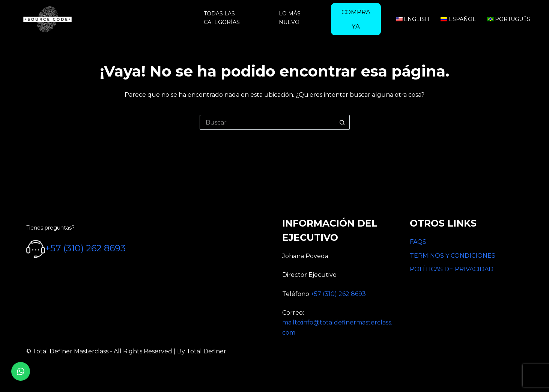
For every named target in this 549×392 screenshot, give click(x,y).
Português (509, 19)
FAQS (418, 242)
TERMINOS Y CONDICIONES (453, 256)
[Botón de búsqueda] (342, 122)
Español (458, 19)
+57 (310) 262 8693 (85, 249)
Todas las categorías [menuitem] (222, 18)
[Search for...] (267, 122)
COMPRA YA (356, 19)
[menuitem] (356, 19)
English (413, 19)
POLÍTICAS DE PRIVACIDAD (452, 269)
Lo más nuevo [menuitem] (290, 18)
